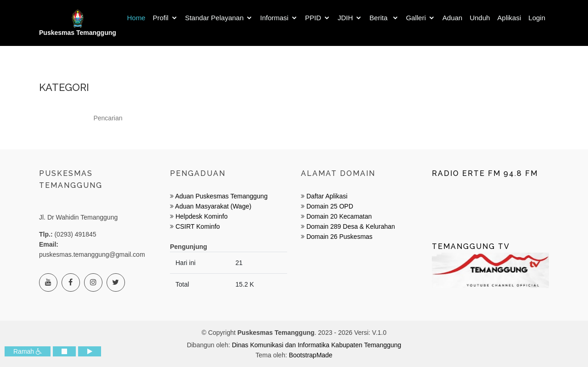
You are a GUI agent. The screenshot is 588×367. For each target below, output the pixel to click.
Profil (160, 18)
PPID (313, 18)
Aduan (452, 18)
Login (537, 18)
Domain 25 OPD (330, 206)
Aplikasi (509, 18)
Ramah (28, 351)
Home (136, 18)
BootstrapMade (311, 355)
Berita (379, 18)
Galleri (416, 18)
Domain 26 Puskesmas (339, 237)
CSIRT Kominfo (197, 226)
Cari (477, 119)
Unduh (480, 18)
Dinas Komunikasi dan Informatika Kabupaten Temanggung (317, 345)
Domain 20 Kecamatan (339, 216)
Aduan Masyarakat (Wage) (212, 206)
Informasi (274, 18)
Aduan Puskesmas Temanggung (221, 196)
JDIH (345, 18)
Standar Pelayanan (215, 18)
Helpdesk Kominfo (201, 216)
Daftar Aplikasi (327, 196)
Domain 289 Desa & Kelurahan (351, 226)
